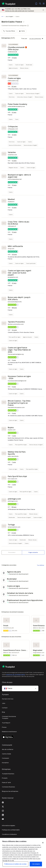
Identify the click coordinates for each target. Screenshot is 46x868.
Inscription (5, 763)
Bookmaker (29, 65)
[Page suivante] (33, 552)
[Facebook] (3, 802)
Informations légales (9, 826)
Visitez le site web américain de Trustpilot (20, 11)
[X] (3, 806)
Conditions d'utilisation (9, 834)
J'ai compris (36, 864)
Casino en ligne (19, 65)
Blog (3, 712)
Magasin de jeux (13, 168)
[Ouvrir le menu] (44, 4)
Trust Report (6, 723)
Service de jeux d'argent (33, 93)
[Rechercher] (40, 4)
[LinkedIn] (3, 815)
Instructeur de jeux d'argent (25, 97)
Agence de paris (13, 68)
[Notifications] (36, 4)
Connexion (5, 758)
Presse (4, 727)
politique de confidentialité (15, 675)
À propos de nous (8, 699)
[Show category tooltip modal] (28, 26)
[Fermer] (43, 10)
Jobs (4, 703)
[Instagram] (3, 811)
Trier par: (24, 39)
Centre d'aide (6, 754)
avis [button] (14, 58)
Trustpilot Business (8, 774)
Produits (5, 778)
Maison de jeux (24, 68)
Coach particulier (31, 263)
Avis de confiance (8, 749)
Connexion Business (8, 787)
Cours (17, 119)
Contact (5, 708)
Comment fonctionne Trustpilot (9, 717)
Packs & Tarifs (6, 783)
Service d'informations (15, 145)
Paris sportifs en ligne (15, 337)
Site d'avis (12, 97)
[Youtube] (3, 819)
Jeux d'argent (9, 16)
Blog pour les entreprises (10, 791)
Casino (11, 65)
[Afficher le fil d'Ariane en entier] (3, 17)
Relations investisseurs (9, 732)
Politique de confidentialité (11, 830)
